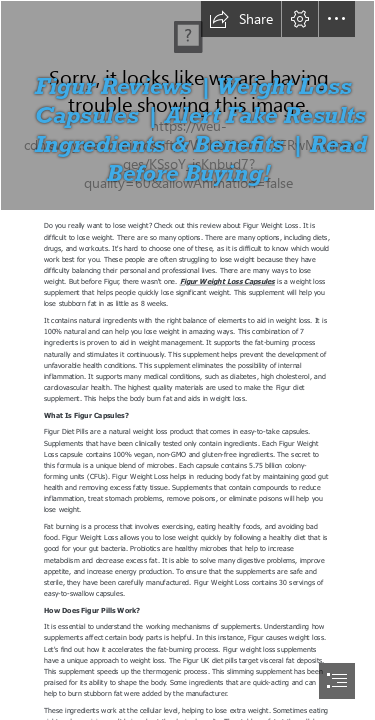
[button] (241, 19)
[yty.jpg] (187, 105)
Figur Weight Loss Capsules (227, 281)
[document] (187, 360)
